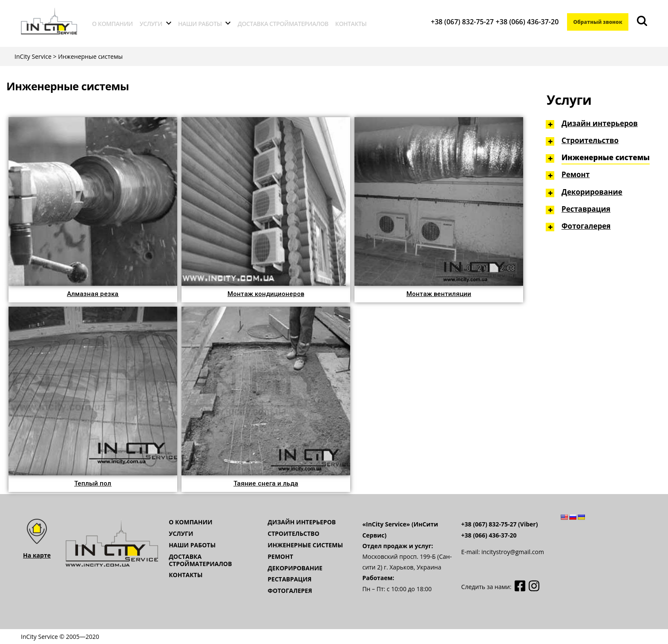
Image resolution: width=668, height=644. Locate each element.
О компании (112, 24)
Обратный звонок (595, 22)
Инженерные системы (606, 157)
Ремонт (576, 174)
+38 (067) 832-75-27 (458, 22)
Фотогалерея (586, 226)
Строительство (590, 140)
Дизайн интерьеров (600, 123)
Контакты (351, 24)
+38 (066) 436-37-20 (522, 22)
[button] (93, 294)
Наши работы (200, 24)
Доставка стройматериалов (283, 24)
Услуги (151, 24)
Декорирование (592, 192)
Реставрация (586, 209)
